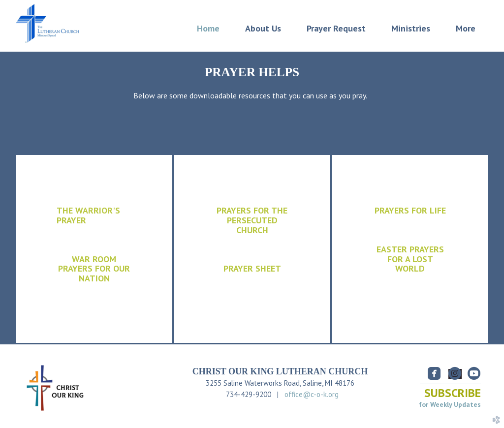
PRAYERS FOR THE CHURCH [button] (252, 220)
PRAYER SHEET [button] (252, 268)
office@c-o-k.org (312, 394)
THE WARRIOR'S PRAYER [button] (88, 215)
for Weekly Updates (450, 404)
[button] (410, 259)
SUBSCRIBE (453, 393)
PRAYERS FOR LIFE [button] (410, 210)
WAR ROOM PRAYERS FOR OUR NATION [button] (94, 269)
